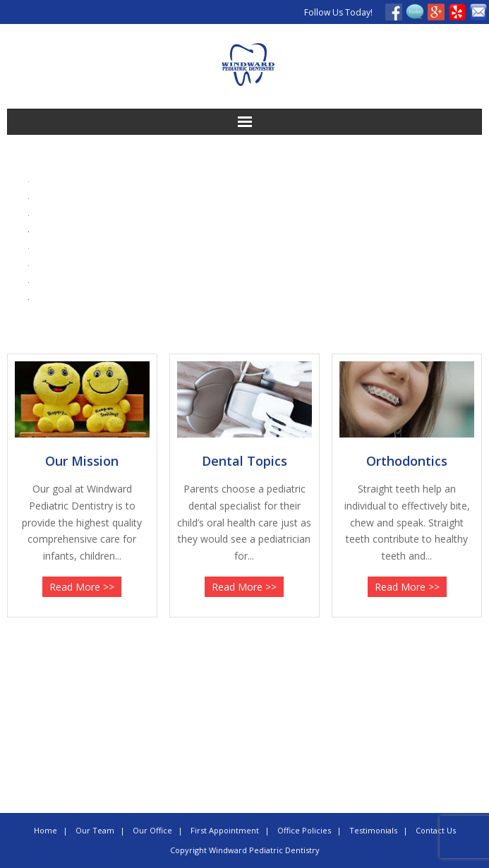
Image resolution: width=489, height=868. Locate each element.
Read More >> (82, 587)
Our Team (95, 830)
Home (46, 830)
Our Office (152, 830)
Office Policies (304, 830)
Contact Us (436, 830)
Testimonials (373, 830)
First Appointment (225, 830)
